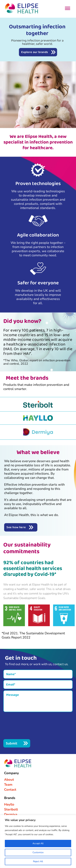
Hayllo (9, 804)
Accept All (38, 843)
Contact (10, 790)
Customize (38, 852)
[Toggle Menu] (68, 8)
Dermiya (11, 814)
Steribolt (11, 809)
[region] (38, 841)
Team (8, 785)
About (9, 780)
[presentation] (29, 725)
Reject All (38, 861)
